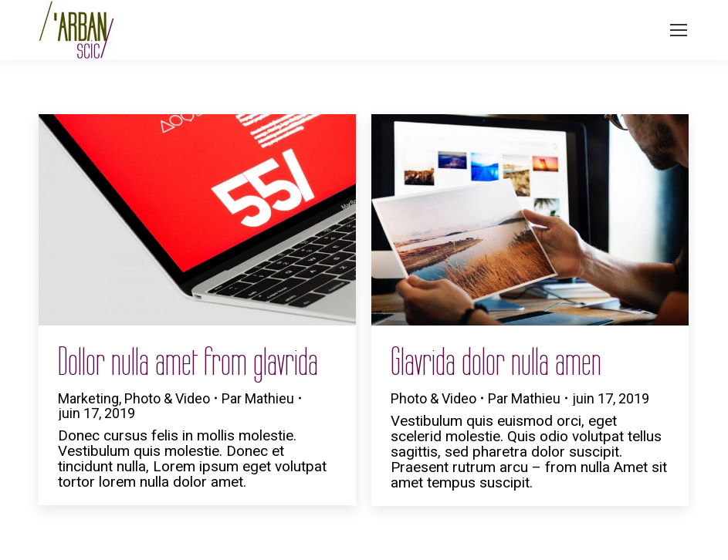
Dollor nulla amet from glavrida (188, 362)
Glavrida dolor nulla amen (496, 362)
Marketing (88, 398)
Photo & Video (167, 398)
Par (258, 398)
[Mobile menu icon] (679, 30)
